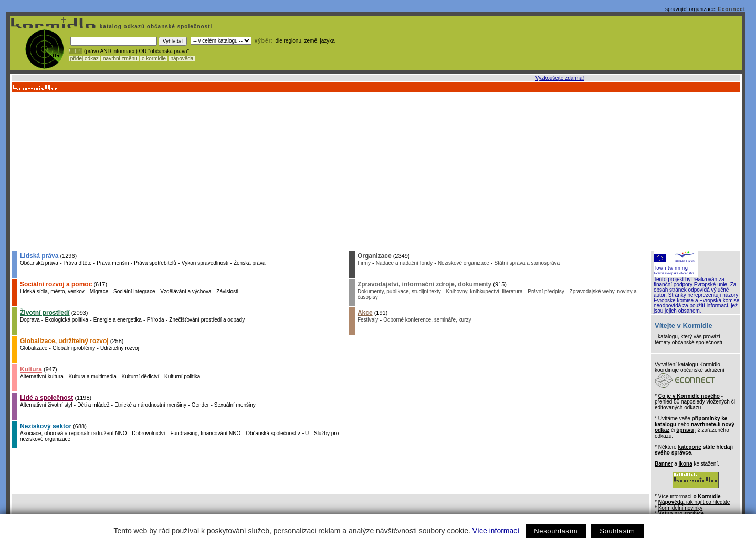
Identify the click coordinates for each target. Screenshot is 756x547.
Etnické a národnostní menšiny (150, 405)
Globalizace (34, 348)
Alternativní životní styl (46, 405)
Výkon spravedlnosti (205, 263)
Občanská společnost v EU (277, 433)
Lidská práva (39, 256)
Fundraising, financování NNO (205, 433)
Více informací (496, 531)
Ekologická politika (67, 320)
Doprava (30, 320)
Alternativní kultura (42, 376)
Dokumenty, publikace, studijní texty (399, 291)
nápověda (182, 59)
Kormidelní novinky (680, 508)
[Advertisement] (375, 171)
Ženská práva (250, 263)
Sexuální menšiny (235, 405)
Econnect (732, 9)
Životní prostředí (45, 313)
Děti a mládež (93, 405)
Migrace (99, 291)
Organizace (375, 256)
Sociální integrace (134, 291)
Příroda (156, 320)
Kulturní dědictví (141, 376)
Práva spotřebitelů (155, 263)
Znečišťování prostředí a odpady (207, 320)
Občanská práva (39, 263)
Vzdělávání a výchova (186, 291)
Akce (365, 313)
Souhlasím (617, 531)
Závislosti (227, 291)
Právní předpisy (546, 291)
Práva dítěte (78, 263)
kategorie (689, 447)
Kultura (31, 369)
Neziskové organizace (464, 263)
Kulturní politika (182, 376)
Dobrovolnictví (148, 433)
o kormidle (154, 59)
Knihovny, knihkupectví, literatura (484, 291)
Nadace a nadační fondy (404, 263)
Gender (200, 405)
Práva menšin (113, 263)
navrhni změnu (120, 59)
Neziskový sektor (46, 426)
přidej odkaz (84, 59)
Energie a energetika (118, 320)
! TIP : (76, 51)
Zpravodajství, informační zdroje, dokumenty (424, 284)
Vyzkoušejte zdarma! (560, 78)
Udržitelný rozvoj (120, 348)
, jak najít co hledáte (694, 502)
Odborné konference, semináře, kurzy (427, 320)
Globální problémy (74, 348)
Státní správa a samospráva (527, 263)
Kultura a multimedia (93, 376)
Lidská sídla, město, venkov (52, 291)
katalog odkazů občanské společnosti (155, 27)
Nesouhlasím (556, 531)
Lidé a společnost (46, 398)
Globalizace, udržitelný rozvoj (64, 341)
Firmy (364, 263)
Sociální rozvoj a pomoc (56, 284)
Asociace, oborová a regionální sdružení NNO (73, 433)
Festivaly (368, 320)
